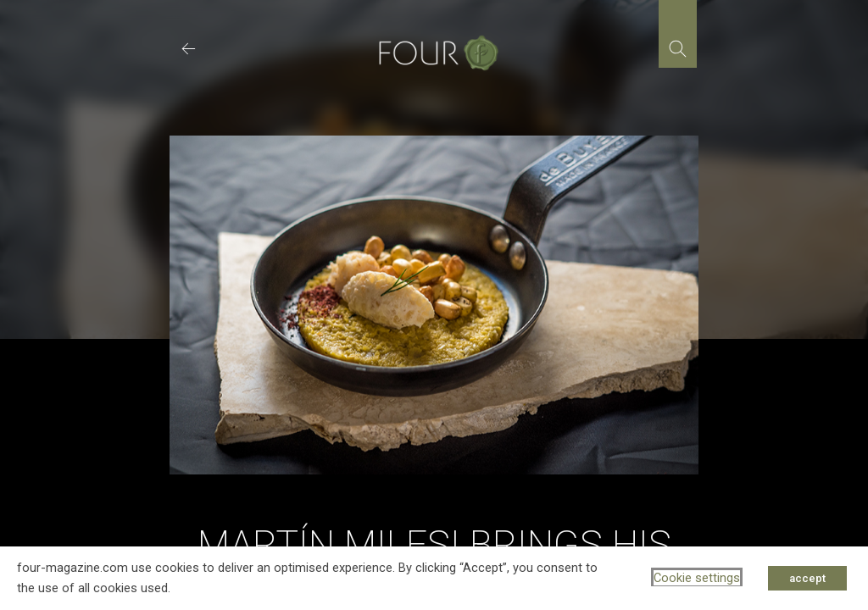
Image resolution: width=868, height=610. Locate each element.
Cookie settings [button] (697, 578)
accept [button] (807, 578)
